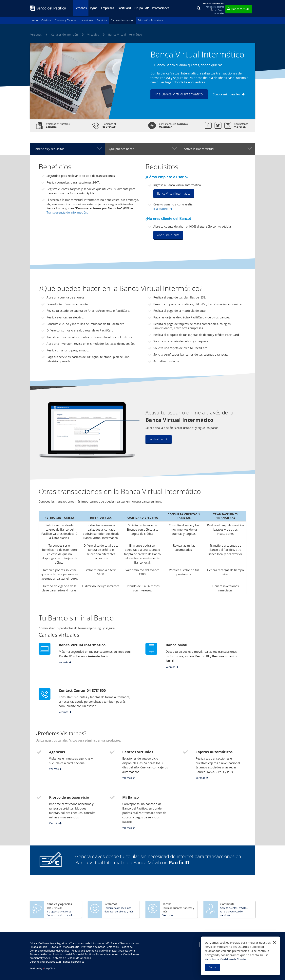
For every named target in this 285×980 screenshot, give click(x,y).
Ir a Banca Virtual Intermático (179, 94)
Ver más (64, 662)
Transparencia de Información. (67, 212)
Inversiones (87, 20)
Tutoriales (219, 13)
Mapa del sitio (39, 947)
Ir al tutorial (161, 209)
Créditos (46, 20)
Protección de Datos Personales (100, 947)
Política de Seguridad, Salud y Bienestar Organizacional (103, 951)
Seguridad (62, 943)
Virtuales (93, 34)
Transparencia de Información (88, 943)
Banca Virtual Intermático (174, 193)
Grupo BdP (142, 8)
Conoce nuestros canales (61, 915)
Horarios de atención (213, 3)
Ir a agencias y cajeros (59, 911)
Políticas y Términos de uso (123, 943)
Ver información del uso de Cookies (226, 959)
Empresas (107, 8)
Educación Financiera (150, 20)
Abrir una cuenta (168, 235)
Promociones (161, 8)
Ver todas (168, 915)
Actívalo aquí (159, 439)
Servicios (102, 20)
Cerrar (212, 967)
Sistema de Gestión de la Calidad (72, 958)
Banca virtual (240, 9)
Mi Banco (219, 10)
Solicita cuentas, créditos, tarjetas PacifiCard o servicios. (234, 912)
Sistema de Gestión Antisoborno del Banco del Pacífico (62, 954)
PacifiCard (124, 8)
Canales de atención (123, 20)
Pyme (94, 8)
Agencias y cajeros (215, 7)
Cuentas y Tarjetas (66, 20)
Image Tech (42, 968)
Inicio (35, 20)
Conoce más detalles (226, 94)
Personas (81, 8)
